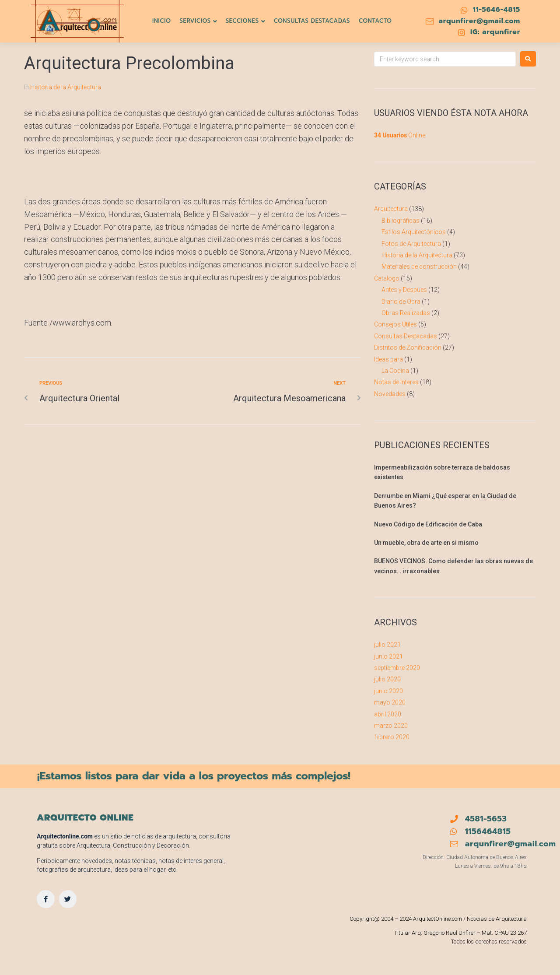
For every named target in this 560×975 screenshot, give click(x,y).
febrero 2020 (392, 737)
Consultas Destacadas (406, 336)
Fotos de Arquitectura (411, 244)
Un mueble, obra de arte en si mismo (426, 543)
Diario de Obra (401, 302)
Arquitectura (391, 209)
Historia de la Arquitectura (66, 87)
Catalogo (387, 278)
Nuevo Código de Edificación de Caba (428, 524)
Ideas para (388, 359)
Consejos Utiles (395, 324)
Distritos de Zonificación (408, 347)
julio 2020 (387, 679)
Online (400, 135)
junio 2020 (388, 691)
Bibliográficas (401, 221)
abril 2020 (388, 714)
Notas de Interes (396, 382)
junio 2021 (388, 656)
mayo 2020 (390, 702)
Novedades (390, 394)
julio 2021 (387, 645)
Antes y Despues (404, 290)
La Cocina (395, 371)
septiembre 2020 (397, 668)
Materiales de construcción (419, 267)
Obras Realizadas (406, 313)
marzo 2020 (391, 726)
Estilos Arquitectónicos (414, 232)
